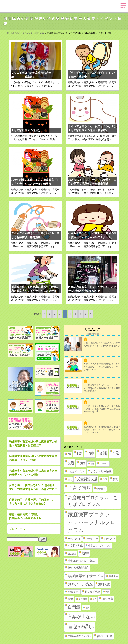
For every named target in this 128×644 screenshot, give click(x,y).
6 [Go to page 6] (75, 314)
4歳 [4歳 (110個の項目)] (116, 453)
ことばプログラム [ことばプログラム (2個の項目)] (76, 471)
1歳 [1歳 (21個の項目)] (79, 454)
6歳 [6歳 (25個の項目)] (83, 463)
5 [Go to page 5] (70, 314)
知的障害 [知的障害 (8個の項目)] (108, 599)
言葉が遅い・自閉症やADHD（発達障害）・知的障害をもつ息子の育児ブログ (33, 487)
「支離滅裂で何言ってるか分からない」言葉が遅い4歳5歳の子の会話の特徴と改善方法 (102, 388)
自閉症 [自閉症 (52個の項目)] (74, 607)
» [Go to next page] (91, 314)
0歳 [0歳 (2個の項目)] (70, 454)
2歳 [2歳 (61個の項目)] (91, 453)
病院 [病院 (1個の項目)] (107, 592)
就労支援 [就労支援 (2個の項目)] (72, 554)
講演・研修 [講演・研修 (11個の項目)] (105, 636)
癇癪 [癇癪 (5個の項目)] (70, 599)
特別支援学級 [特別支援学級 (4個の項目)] (92, 592)
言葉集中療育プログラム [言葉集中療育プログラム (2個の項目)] (80, 636)
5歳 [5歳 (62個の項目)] (71, 463)
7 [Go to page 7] (81, 314)
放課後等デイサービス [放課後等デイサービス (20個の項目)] (86, 576)
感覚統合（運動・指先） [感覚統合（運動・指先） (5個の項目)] (83, 561)
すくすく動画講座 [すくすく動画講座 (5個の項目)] (101, 471)
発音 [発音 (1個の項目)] (95, 599)
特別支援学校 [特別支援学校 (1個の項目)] (74, 592)
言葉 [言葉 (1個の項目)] (87, 608)
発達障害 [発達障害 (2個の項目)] (83, 599)
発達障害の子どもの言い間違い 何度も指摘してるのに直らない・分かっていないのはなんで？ (102, 430)
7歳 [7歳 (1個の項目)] (92, 464)
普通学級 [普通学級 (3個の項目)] (113, 576)
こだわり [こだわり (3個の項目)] (104, 464)
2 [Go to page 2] (55, 314)
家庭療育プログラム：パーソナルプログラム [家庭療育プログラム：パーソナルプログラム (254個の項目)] (92, 522)
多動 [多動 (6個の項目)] (115, 479)
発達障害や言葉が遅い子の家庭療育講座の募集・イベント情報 (33, 458)
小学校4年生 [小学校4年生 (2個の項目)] (92, 539)
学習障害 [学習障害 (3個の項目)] (101, 489)
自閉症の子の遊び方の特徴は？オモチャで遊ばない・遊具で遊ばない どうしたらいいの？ (102, 367)
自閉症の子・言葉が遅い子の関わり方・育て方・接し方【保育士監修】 (33, 502)
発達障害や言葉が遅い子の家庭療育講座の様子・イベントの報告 (33, 473)
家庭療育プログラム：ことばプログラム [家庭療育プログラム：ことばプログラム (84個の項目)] (93, 501)
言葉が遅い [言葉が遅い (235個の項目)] (81, 627)
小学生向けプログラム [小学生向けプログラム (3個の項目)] (100, 546)
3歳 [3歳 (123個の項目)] (103, 453)
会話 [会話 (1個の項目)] (70, 479)
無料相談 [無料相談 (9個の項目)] (104, 584)
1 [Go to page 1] (49, 314)
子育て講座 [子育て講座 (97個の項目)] (79, 488)
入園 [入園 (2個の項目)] (105, 479)
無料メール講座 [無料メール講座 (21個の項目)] (80, 584)
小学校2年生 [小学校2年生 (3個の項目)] (74, 539)
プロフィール (17, 529)
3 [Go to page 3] (60, 314)
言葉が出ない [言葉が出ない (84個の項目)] (81, 616)
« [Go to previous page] (44, 314)
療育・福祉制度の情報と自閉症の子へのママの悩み (25, 516)
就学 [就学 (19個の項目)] (85, 553)
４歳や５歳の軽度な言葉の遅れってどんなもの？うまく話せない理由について (102, 346)
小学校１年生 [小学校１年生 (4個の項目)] (75, 545)
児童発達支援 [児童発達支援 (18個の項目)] (87, 479)
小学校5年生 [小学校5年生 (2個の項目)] (109, 539)
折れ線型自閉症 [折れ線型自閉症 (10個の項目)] (78, 568)
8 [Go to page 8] (86, 314)
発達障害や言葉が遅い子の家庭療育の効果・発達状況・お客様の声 (33, 444)
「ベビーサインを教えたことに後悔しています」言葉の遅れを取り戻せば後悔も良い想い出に (102, 409)
